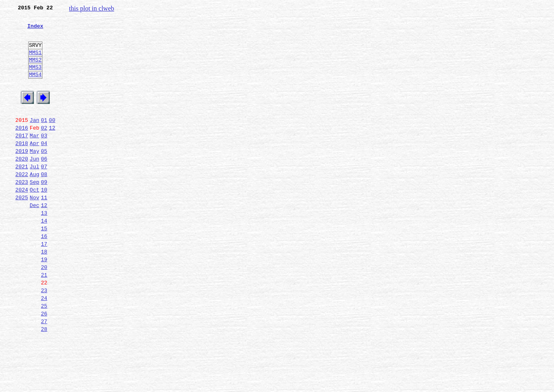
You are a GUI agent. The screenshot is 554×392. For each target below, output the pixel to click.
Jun (34, 184)
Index (35, 31)
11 (44, 229)
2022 (22, 202)
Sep (34, 211)
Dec (34, 238)
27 (44, 372)
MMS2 (35, 70)
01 (44, 139)
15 (44, 265)
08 (44, 202)
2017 (22, 157)
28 (44, 381)
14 (44, 256)
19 (44, 301)
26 (44, 363)
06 (44, 184)
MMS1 (35, 62)
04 (44, 166)
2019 (22, 175)
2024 (22, 220)
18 (44, 292)
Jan (34, 139)
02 (44, 148)
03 (44, 157)
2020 (22, 184)
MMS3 (35, 79)
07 (44, 193)
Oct (34, 220)
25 (44, 355)
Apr (34, 166)
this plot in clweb (92, 8)
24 (44, 346)
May (34, 175)
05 (44, 175)
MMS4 (35, 88)
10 (44, 220)
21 (44, 319)
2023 (22, 211)
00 (52, 139)
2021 (22, 193)
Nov (34, 229)
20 (44, 310)
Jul (34, 193)
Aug (34, 202)
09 (44, 211)
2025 (22, 229)
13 (44, 247)
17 (44, 283)
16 (44, 274)
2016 (22, 148)
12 (52, 148)
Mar (34, 157)
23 (44, 337)
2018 (22, 166)
